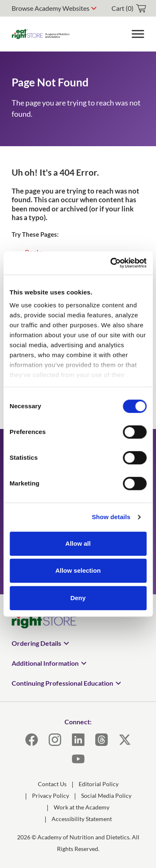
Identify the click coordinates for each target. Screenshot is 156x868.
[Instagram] (55, 740)
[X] (125, 740)
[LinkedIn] (78, 740)
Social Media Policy (106, 796)
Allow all (78, 543)
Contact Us (52, 784)
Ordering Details (36, 643)
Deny (78, 598)
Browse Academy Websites (51, 8)
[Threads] (102, 740)
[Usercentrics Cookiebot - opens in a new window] (111, 263)
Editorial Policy (99, 784)
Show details (111, 517)
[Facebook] (32, 740)
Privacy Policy (51, 796)
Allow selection (78, 570)
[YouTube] (78, 759)
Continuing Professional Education (62, 683)
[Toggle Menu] (138, 34)
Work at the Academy (82, 807)
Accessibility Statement (82, 819)
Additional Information (45, 663)
